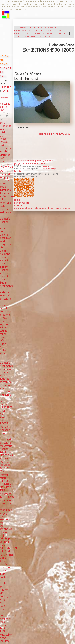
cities (17, 36)
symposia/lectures (57, 33)
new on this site (22, 203)
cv (15, 27)
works (23, 27)
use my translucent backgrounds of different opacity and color (43, 208)
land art (39, 30)
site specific (52, 27)
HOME (17, 200)
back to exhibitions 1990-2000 (54, 133)
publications (21, 33)
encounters (30, 36)
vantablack (19, 205)
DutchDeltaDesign (48, 169)
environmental (23, 30)
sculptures (35, 27)
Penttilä (18, 171)
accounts (45, 36)
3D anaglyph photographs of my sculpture (34, 161)
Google (46, 166)
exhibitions (38, 33)
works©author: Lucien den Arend (30, 163)
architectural (54, 30)
